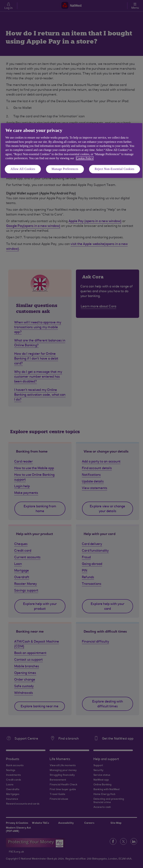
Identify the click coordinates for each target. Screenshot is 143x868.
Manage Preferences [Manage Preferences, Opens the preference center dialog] (65, 169)
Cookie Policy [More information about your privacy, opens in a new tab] (85, 158)
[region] (71, 150)
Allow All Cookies (23, 169)
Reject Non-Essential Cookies (115, 169)
